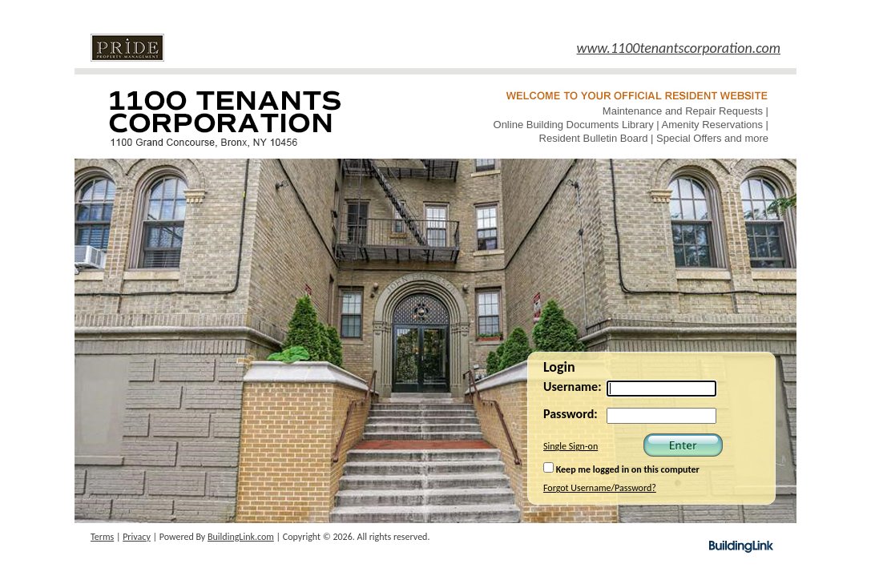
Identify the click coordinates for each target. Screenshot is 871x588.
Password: (571, 414)
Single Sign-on (571, 446)
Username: (573, 387)
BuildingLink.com (241, 537)
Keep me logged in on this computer (621, 469)
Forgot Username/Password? (600, 488)
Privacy (137, 537)
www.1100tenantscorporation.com (679, 48)
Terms (102, 537)
